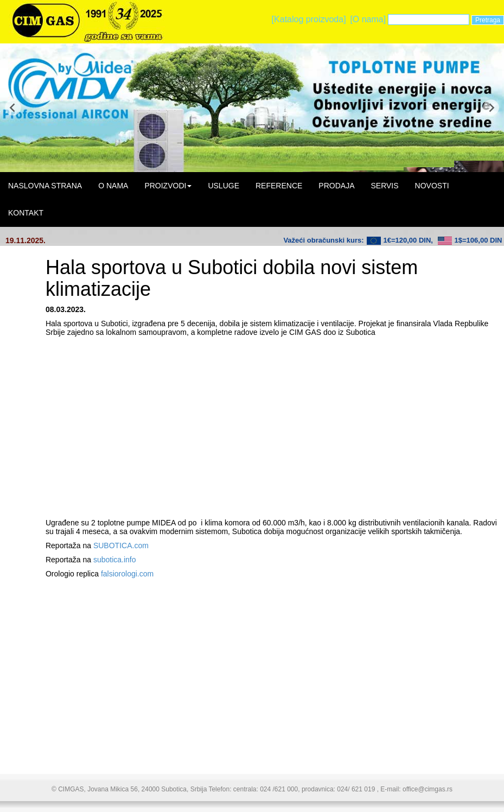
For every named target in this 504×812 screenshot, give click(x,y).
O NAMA (113, 186)
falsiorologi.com (127, 574)
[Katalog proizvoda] (309, 19)
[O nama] (368, 19)
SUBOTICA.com (121, 545)
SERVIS (384, 186)
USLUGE (224, 186)
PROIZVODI (168, 186)
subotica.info (115, 560)
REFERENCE (279, 186)
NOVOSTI (432, 186)
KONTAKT (26, 213)
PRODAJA (336, 186)
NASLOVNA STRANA (45, 186)
